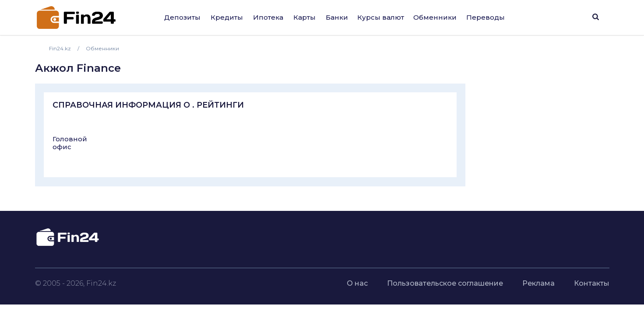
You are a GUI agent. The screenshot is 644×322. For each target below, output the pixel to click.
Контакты (592, 283)
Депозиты (182, 17)
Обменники (435, 17)
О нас (357, 283)
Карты (304, 17)
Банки (337, 17)
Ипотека (268, 17)
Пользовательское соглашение (445, 283)
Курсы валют (381, 17)
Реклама (538, 283)
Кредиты (227, 17)
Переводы (486, 17)
